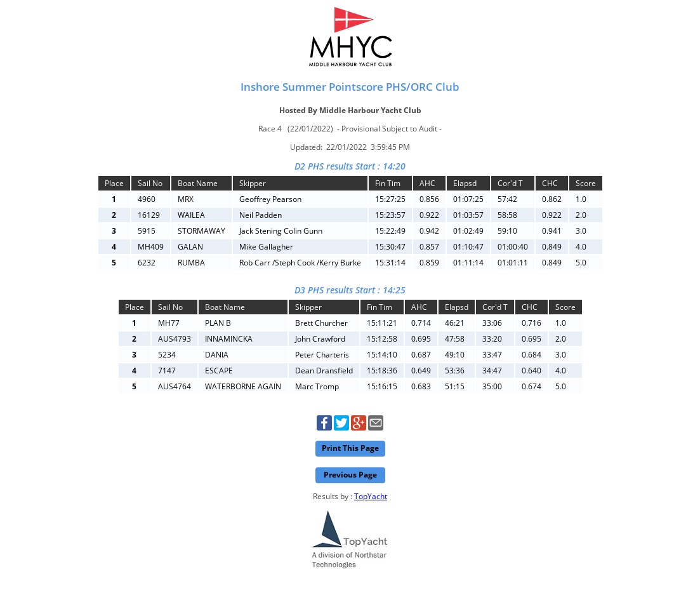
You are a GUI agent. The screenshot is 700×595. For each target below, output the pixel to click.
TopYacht (371, 496)
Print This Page (350, 448)
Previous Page (350, 475)
